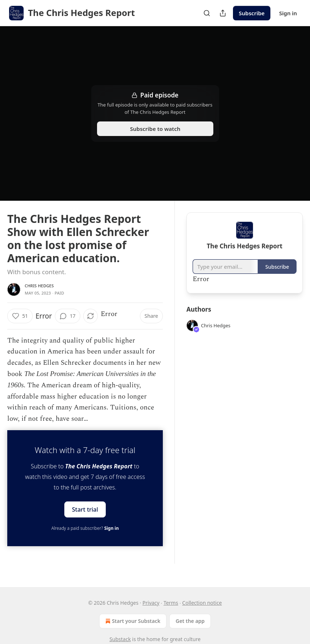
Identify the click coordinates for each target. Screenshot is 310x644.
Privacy (151, 603)
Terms (171, 603)
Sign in (288, 13)
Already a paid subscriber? (85, 528)
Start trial (85, 509)
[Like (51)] (20, 316)
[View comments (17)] (68, 316)
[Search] (207, 13)
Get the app (190, 621)
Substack (120, 639)
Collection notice (202, 603)
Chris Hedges (39, 286)
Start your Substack (132, 621)
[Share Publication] (223, 13)
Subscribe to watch (155, 129)
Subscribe (252, 13)
